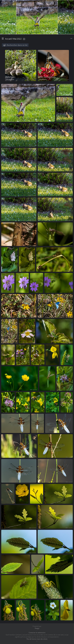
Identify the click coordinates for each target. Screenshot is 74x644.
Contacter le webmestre (37, 633)
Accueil (8, 39)
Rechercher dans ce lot (17, 45)
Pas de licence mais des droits (37, 639)
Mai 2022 (17, 39)
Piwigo (37, 628)
